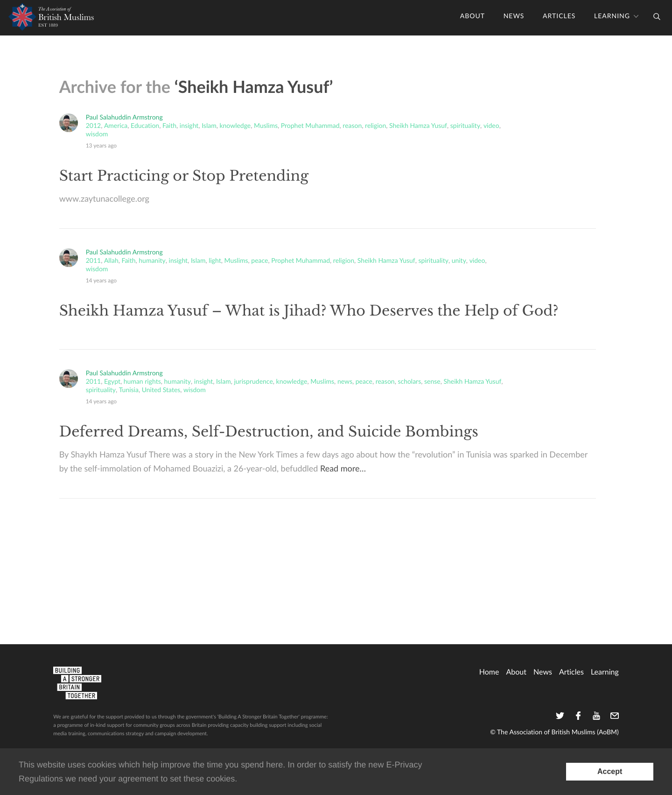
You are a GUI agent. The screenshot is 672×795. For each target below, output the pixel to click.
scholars (409, 382)
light (215, 261)
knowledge (235, 126)
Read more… (343, 469)
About (472, 16)
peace (259, 261)
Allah (111, 261)
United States (161, 390)
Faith (169, 126)
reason (352, 126)
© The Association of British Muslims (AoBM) (554, 732)
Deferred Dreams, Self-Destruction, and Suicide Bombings (269, 432)
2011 (93, 261)
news (345, 382)
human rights (142, 382)
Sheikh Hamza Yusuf (418, 126)
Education (145, 126)
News (514, 16)
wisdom (97, 134)
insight (189, 126)
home (489, 672)
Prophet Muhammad (310, 126)
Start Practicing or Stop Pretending (184, 176)
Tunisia (129, 390)
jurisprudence (253, 382)
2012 (93, 126)
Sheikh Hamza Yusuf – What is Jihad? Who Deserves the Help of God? (309, 311)
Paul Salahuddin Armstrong (124, 117)
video (491, 126)
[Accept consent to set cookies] (610, 772)
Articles (559, 16)
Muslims (266, 126)
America (116, 126)
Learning (612, 16)
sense (432, 382)
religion (375, 126)
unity (459, 261)
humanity (152, 261)
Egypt (112, 382)
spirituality (465, 126)
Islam (209, 126)
